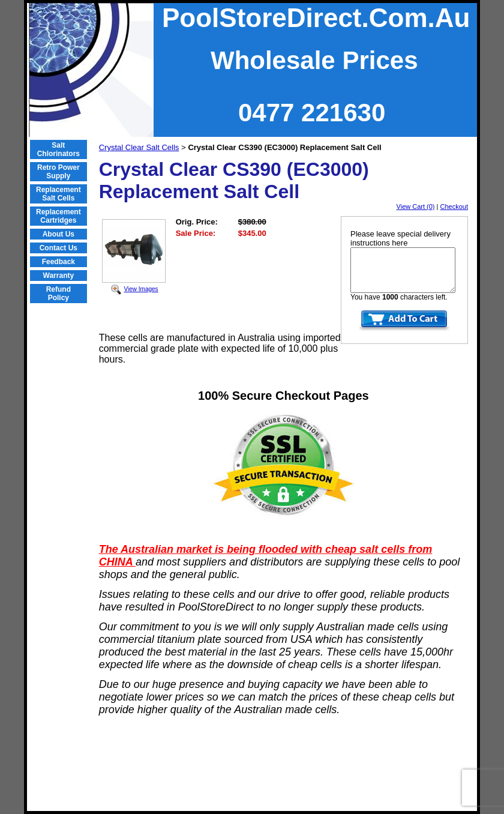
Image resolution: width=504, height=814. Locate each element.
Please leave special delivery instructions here (400, 238)
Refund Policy (58, 294)
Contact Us (58, 248)
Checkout (454, 207)
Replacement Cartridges (58, 216)
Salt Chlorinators (58, 149)
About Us (58, 234)
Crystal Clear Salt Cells (139, 147)
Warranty (59, 276)
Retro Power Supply (58, 172)
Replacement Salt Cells (58, 194)
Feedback (58, 262)
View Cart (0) (416, 207)
